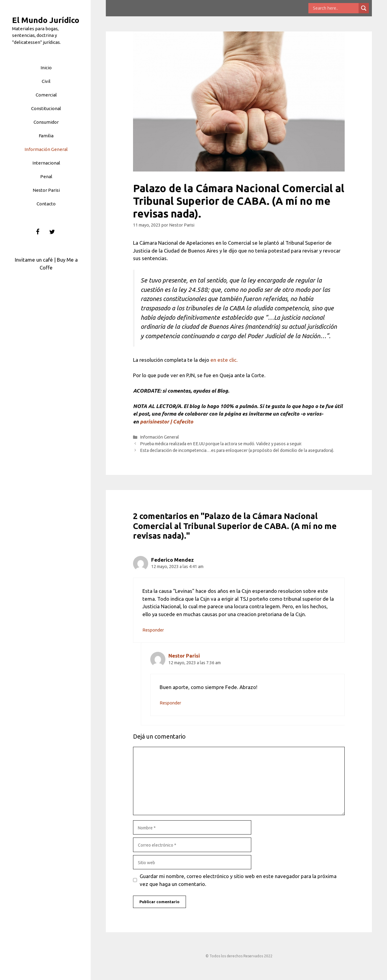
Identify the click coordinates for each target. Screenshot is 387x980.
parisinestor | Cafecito (167, 421)
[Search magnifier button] (364, 8)
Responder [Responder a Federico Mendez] (153, 630)
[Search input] (335, 8)
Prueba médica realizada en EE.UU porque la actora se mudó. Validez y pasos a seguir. (221, 444)
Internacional (46, 163)
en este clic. (224, 360)
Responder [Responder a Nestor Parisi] (170, 703)
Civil (46, 81)
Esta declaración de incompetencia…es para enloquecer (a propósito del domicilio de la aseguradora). (237, 450)
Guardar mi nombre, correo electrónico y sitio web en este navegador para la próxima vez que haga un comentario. (238, 880)
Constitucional (46, 108)
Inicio (46, 68)
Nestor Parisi (46, 190)
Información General (46, 149)
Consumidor (46, 122)
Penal (46, 176)
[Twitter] (52, 232)
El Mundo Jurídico (46, 20)
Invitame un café (34, 260)
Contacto (46, 204)
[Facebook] (38, 232)
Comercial (46, 95)
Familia (46, 136)
